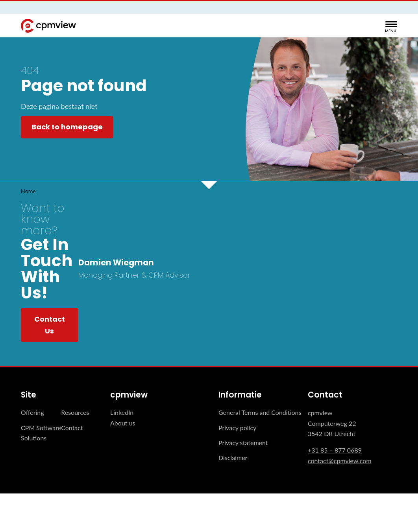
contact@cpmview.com (340, 461)
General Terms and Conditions (260, 412)
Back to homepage (67, 127)
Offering (32, 412)
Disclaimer (233, 457)
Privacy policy (237, 428)
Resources (75, 412)
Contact (72, 428)
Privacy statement (243, 443)
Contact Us (50, 325)
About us (123, 423)
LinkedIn (122, 412)
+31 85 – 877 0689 (335, 450)
